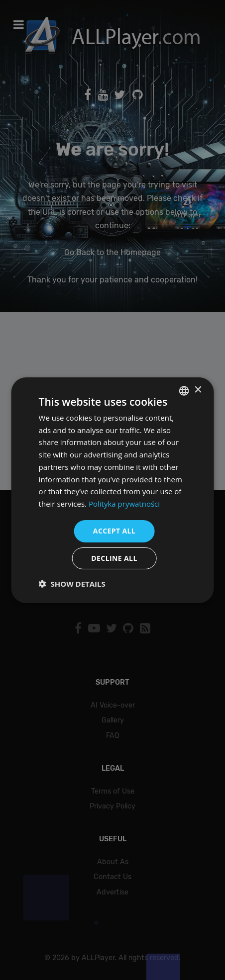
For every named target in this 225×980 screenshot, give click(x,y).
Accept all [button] (114, 531)
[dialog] (112, 490)
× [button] (197, 390)
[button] (72, 584)
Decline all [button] (114, 558)
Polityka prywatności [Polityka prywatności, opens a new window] (124, 504)
